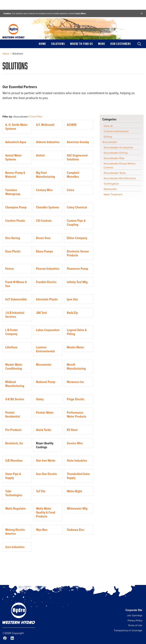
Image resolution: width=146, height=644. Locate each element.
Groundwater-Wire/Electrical (120, 178)
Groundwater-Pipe (114, 158)
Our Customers (121, 44)
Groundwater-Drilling (116, 153)
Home (42, 44)
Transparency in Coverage (128, 630)
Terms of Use (135, 625)
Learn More (80, 13)
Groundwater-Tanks (115, 173)
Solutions (58, 44)
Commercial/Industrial (116, 131)
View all (108, 126)
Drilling (108, 137)
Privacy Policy (135, 621)
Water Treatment (113, 194)
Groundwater (110, 142)
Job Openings (135, 615)
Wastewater (110, 189)
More (102, 44)
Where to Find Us (81, 44)
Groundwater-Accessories (118, 147)
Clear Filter (36, 117)
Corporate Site (134, 610)
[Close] (142, 13)
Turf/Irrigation (111, 184)
